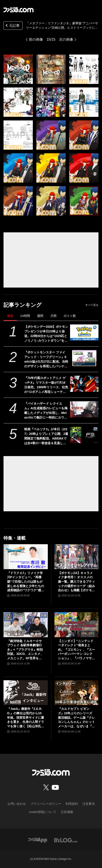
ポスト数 (70, 316)
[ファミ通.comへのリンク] (19, 10)
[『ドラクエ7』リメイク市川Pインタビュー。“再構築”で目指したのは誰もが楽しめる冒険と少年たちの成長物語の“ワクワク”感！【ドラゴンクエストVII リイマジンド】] (26, 557)
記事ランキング (23, 305)
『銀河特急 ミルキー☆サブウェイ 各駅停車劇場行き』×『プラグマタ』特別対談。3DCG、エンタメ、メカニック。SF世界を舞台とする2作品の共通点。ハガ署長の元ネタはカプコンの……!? (26, 650)
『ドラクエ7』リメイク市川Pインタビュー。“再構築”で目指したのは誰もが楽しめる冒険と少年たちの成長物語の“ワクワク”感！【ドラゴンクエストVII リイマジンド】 (26, 582)
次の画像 (66, 39)
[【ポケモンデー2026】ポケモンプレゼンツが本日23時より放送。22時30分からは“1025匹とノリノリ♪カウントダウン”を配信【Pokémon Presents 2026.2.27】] (84, 333)
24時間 (25, 316)
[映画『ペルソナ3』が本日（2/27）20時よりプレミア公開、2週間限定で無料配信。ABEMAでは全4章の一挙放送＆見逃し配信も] (84, 435)
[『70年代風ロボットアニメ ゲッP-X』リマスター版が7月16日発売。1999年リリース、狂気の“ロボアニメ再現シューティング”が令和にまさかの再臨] (84, 384)
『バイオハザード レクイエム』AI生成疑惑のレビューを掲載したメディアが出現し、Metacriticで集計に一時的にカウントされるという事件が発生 (46, 411)
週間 (40, 316)
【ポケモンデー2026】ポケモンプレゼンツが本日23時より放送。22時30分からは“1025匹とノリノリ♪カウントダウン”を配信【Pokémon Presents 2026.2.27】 (46, 334)
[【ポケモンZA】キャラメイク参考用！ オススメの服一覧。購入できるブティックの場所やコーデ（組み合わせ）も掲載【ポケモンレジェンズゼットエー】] (77, 557)
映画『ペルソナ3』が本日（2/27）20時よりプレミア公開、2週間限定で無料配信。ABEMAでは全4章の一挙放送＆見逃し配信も (46, 436)
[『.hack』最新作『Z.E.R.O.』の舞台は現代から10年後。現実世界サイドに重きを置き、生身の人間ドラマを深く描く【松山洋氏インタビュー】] (26, 693)
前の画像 (36, 39)
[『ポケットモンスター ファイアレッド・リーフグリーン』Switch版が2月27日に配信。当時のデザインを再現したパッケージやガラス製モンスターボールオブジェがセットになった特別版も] (84, 358)
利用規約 (72, 804)
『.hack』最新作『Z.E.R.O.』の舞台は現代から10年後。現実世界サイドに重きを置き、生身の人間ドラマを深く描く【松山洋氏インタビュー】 (26, 718)
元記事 (12, 26)
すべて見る (92, 305)
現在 (10, 316)
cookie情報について (43, 812)
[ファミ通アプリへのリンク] (38, 840)
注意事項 (89, 804)
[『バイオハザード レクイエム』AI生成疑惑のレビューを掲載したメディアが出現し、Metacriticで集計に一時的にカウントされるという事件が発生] (84, 409)
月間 (53, 316)
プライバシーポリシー (46, 804)
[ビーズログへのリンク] (66, 840)
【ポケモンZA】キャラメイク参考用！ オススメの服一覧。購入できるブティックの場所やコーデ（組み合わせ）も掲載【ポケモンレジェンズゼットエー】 (76, 582)
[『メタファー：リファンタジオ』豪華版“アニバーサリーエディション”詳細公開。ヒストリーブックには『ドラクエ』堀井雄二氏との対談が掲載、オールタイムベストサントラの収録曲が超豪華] (18, 69)
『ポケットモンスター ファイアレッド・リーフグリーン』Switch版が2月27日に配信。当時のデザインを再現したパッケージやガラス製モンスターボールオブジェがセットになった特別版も (46, 360)
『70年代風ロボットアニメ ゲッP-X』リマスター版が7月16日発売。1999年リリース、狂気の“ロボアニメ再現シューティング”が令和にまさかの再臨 (46, 385)
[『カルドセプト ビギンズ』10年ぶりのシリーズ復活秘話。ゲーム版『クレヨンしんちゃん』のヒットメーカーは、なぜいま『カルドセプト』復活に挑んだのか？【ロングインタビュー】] (77, 693)
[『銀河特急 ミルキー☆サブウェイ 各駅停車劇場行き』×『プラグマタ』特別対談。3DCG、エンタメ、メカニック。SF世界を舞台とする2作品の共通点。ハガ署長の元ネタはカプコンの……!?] (26, 625)
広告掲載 (67, 812)
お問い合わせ (17, 804)
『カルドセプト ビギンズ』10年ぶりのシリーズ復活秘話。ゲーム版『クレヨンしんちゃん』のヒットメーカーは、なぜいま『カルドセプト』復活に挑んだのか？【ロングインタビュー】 (76, 718)
